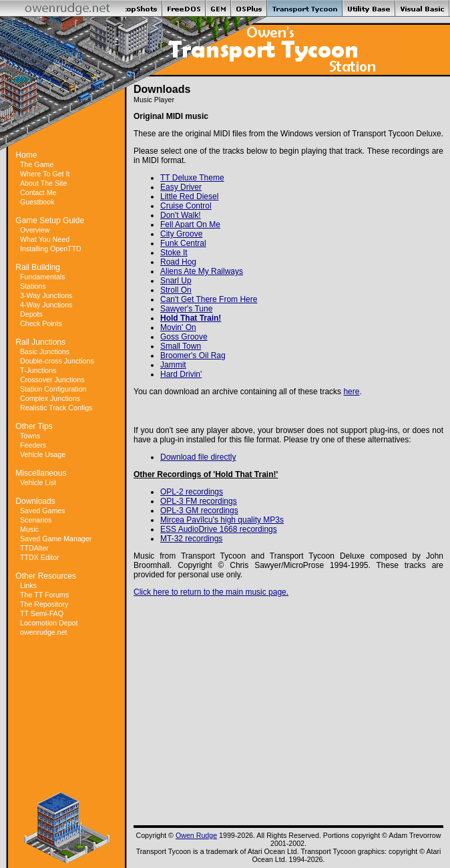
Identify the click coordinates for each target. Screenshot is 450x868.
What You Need (45, 239)
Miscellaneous (41, 473)
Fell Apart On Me (190, 225)
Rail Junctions (40, 342)
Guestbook (37, 202)
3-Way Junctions (46, 295)
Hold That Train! (191, 318)
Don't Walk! (181, 215)
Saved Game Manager (56, 539)
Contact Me (38, 192)
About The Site (43, 183)
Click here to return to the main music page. (211, 592)
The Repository (44, 604)
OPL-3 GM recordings (199, 511)
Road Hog (178, 262)
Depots (31, 314)
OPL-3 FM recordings (199, 501)
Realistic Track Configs (56, 408)
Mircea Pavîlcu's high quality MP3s (222, 520)
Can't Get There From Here (209, 299)
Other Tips (34, 426)
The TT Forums (44, 595)
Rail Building (38, 267)
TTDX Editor (40, 557)
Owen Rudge (196, 835)
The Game (37, 164)
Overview (35, 230)
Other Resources (46, 576)
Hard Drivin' (181, 374)
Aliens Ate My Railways (202, 271)
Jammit (173, 365)
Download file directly (198, 457)
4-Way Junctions (46, 305)
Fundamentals (43, 277)
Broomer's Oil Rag (193, 355)
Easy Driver (181, 187)
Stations (33, 286)
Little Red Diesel (189, 196)
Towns (30, 436)
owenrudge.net (44, 632)
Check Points (41, 323)
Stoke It (174, 253)
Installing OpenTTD (51, 249)
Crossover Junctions (52, 380)
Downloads (35, 501)
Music (29, 529)
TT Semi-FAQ (42, 613)
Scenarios (36, 520)
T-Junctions (38, 370)
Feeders (33, 445)
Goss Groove (184, 337)
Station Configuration (53, 389)
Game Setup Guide (50, 221)
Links (28, 585)
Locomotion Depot (49, 623)
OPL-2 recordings (192, 492)
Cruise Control (186, 206)
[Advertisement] (67, 697)
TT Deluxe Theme (192, 178)
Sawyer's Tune (186, 309)
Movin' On (178, 327)
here (351, 392)
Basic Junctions (45, 351)
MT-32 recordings (191, 539)
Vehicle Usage (43, 454)
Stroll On (176, 290)
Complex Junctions (50, 398)
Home (26, 155)
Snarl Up (176, 281)
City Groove (181, 234)
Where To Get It (45, 174)
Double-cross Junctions (57, 361)
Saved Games (43, 511)
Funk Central (183, 243)
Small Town (181, 346)
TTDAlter (34, 548)
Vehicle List (38, 482)
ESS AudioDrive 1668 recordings (219, 529)
